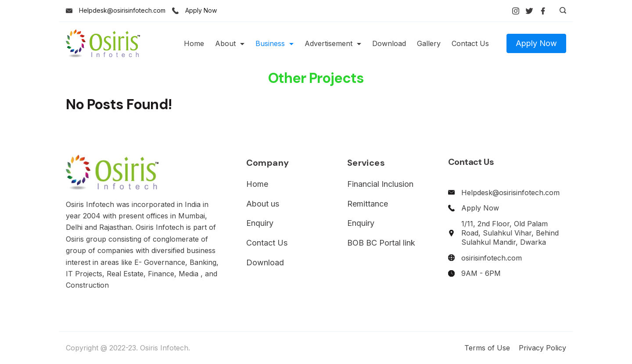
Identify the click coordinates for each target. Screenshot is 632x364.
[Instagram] (516, 11)
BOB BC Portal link (381, 243)
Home (194, 43)
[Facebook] (543, 11)
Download (389, 43)
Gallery (429, 43)
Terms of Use (487, 348)
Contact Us (470, 43)
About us (263, 204)
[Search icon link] (561, 11)
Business (275, 43)
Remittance (368, 204)
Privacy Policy (542, 348)
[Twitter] (529, 11)
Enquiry (260, 223)
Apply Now (201, 10)
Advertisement (333, 43)
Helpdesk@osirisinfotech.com (122, 10)
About (230, 43)
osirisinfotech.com (492, 258)
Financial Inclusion (380, 184)
